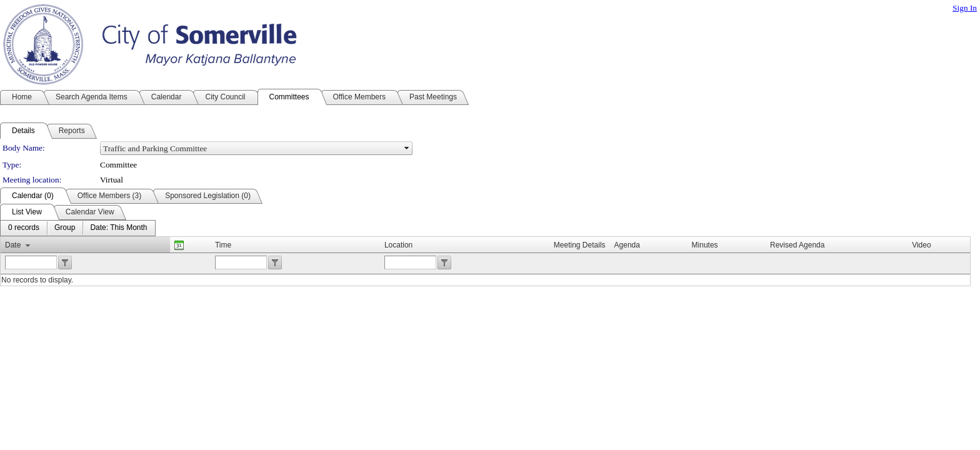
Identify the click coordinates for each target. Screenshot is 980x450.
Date (13, 245)
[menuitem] (24, 228)
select (407, 148)
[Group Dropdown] (65, 228)
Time (223, 245)
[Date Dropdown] (118, 228)
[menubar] (78, 228)
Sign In (965, 8)
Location (398, 245)
